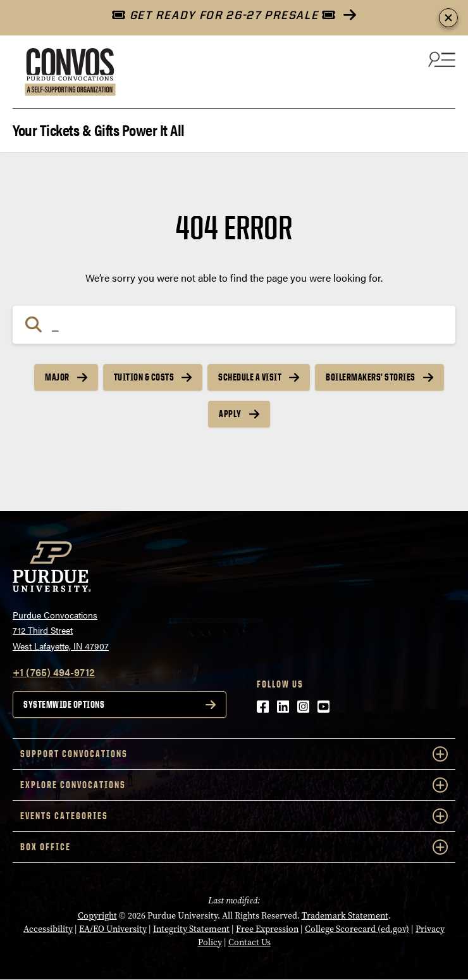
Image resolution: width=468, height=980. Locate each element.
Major (57, 377)
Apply (230, 414)
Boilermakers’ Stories (371, 377)
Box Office (234, 847)
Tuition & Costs (144, 377)
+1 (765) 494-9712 (54, 672)
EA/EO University (113, 929)
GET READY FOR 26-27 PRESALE (224, 15)
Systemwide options (64, 704)
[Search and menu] (440, 59)
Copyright (97, 916)
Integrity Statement (191, 929)
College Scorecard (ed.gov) (357, 929)
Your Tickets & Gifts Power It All (99, 129)
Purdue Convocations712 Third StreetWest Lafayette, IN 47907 (61, 630)
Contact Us (249, 942)
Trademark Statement (345, 916)
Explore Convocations (234, 785)
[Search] (234, 325)
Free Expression (267, 929)
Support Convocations (234, 754)
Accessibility (48, 929)
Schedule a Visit (250, 377)
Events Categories (234, 816)
